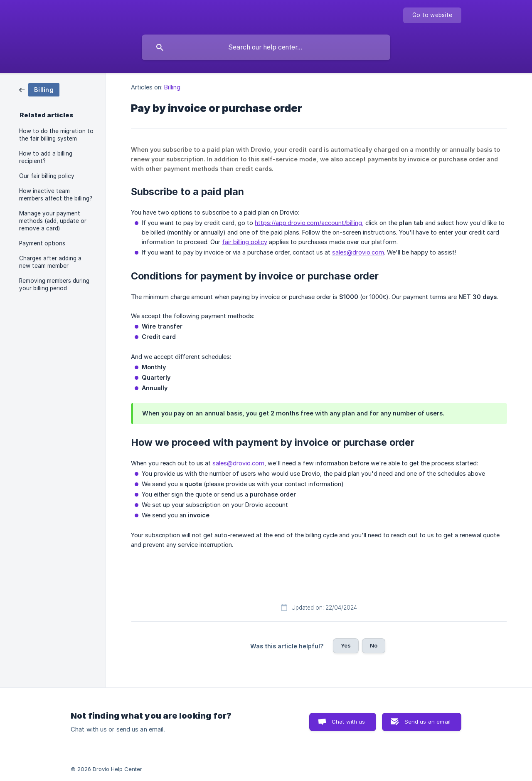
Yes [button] (346, 645)
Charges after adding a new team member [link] (50, 262)
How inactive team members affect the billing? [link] (56, 195)
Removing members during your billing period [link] (54, 284)
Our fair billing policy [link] (47, 176)
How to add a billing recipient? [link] (46, 157)
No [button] (374, 645)
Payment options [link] (42, 243)
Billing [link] (172, 87)
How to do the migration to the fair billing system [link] (56, 135)
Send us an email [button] (427, 722)
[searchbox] (266, 47)
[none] (432, 15)
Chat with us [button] (349, 722)
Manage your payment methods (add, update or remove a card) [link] (53, 221)
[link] (39, 89)
